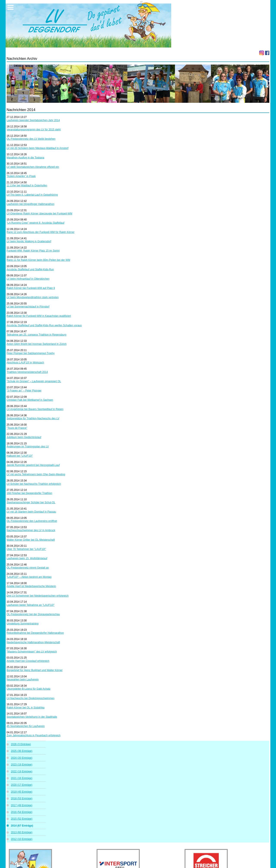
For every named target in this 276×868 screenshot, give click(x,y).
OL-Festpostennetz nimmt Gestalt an (28, 568)
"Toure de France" (17, 428)
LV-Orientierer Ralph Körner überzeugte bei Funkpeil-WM (40, 214)
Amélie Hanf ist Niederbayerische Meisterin (31, 586)
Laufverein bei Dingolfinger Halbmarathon (31, 204)
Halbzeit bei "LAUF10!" (20, 456)
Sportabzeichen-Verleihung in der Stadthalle (32, 717)
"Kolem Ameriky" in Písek (21, 176)
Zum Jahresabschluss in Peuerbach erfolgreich (34, 735)
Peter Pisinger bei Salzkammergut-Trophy (31, 353)
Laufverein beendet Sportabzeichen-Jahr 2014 (33, 120)
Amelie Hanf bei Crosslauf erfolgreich (28, 661)
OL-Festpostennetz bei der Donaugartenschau (33, 614)
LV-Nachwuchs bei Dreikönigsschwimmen (31, 698)
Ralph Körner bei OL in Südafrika (26, 708)
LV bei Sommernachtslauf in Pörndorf (28, 307)
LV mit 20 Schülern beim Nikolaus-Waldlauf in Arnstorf (38, 148)
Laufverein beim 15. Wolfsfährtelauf (27, 558)
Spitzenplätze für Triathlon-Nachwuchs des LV (33, 418)
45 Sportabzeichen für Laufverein (26, 726)
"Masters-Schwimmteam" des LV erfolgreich (32, 652)
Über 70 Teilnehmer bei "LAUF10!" (26, 549)
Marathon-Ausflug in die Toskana (26, 158)
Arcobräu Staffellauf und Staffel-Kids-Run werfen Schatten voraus (44, 325)
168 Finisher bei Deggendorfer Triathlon (29, 493)
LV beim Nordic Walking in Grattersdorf (29, 241)
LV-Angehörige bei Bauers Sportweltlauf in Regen (35, 409)
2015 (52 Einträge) (22, 819)
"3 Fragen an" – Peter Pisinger (24, 391)
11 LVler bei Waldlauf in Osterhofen (27, 185)
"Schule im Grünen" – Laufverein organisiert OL (34, 381)
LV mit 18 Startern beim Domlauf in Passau (31, 512)
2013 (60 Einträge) (22, 832)
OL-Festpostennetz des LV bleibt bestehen (31, 139)
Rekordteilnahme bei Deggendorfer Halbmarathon (35, 633)
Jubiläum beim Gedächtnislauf (24, 437)
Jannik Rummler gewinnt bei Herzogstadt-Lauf (33, 465)
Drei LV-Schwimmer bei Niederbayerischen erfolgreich (38, 596)
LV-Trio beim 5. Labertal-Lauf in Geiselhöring (32, 195)
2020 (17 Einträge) (22, 785)
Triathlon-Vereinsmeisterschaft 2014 (27, 372)
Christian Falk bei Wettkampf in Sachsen (30, 400)
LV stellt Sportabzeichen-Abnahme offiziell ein (33, 167)
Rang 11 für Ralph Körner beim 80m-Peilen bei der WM (38, 260)
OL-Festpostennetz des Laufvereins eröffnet (32, 521)
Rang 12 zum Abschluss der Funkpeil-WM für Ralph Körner (41, 232)
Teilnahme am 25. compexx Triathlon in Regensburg (37, 335)
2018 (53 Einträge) (22, 798)
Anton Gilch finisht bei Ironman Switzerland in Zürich (37, 344)
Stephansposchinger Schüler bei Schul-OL (31, 502)
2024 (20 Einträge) (22, 758)
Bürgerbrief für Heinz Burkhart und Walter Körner (35, 670)
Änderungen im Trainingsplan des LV (28, 447)
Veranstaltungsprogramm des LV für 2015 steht (34, 130)
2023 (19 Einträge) (22, 765)
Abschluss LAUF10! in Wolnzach (25, 363)
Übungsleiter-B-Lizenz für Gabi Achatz (29, 689)
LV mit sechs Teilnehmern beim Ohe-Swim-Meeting (36, 474)
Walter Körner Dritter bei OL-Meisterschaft (31, 540)
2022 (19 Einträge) (22, 771)
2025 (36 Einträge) (22, 751)
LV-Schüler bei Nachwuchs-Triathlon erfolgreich (34, 484)
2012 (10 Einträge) (22, 839)
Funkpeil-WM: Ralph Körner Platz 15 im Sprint (33, 251)
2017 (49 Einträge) (22, 805)
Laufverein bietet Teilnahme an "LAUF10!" (31, 605)
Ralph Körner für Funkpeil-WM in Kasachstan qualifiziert (39, 316)
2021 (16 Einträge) (22, 778)
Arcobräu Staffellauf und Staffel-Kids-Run (30, 269)
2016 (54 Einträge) (22, 812)
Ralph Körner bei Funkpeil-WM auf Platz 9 (31, 288)
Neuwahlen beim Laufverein (23, 680)
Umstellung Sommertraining (23, 624)
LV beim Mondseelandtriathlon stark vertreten (33, 297)
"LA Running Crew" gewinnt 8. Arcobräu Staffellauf (36, 223)
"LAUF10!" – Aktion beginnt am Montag (29, 577)
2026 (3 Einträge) (21, 744)
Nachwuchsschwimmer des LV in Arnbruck (31, 530)
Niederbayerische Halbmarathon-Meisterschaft (33, 642)
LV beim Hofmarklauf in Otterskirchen (28, 279)
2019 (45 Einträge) (22, 792)
